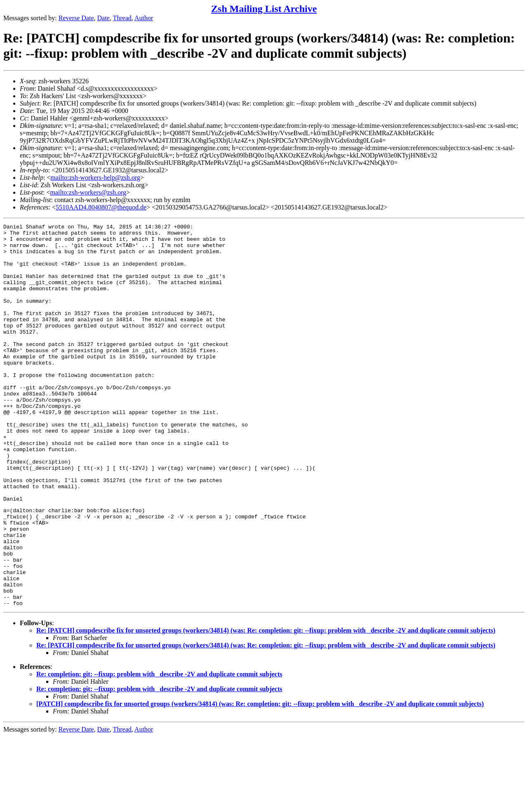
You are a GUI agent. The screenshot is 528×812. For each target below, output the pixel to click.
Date (104, 18)
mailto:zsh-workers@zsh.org (88, 192)
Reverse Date (76, 18)
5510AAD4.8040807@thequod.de (101, 207)
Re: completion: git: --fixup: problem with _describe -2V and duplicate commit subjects (159, 750)
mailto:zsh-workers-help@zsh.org (95, 178)
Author (144, 18)
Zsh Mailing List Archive (264, 9)
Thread (122, 18)
